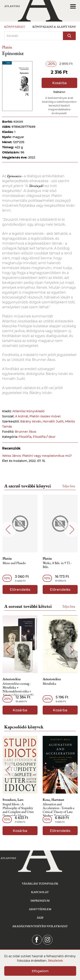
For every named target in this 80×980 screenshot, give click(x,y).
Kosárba (60, 83)
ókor (52, 437)
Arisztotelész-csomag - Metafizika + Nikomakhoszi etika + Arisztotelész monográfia (18, 690)
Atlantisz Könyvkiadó (28, 411)
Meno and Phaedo (14, 563)
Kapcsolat (40, 892)
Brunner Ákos (26, 432)
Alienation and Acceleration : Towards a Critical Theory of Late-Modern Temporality (58, 810)
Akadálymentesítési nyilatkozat (40, 926)
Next (72, 530)
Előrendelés (20, 590)
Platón (7, 47)
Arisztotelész (12, 679)
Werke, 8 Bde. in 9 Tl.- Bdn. (57, 565)
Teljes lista (69, 486)
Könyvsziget (15, 27)
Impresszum (40, 901)
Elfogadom (40, 971)
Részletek (55, 961)
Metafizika (49, 684)
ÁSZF (40, 918)
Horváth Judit (53, 421)
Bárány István (31, 421)
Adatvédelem (40, 909)
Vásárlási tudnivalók (40, 883)
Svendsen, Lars (13, 800)
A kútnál (22, 416)
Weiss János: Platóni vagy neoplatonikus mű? (37, 456)
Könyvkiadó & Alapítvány (54, 27)
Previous (8, 530)
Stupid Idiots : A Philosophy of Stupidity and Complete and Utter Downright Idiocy (18, 810)
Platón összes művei (45, 416)
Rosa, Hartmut (53, 800)
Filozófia (25, 437)
